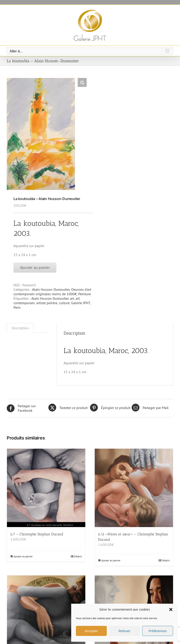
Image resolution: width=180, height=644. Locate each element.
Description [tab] (20, 328)
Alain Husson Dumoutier (50, 298)
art (72, 298)
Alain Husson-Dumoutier (51, 289)
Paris (17, 307)
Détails (78, 556)
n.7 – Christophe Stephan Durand (37, 534)
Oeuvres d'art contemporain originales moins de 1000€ (52, 292)
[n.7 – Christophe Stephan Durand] (46, 488)
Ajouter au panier (35, 267)
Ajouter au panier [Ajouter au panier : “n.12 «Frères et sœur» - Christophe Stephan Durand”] (111, 560)
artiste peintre (47, 303)
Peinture (85, 294)
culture (64, 303)
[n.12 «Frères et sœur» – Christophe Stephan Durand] (134, 488)
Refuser (125, 631)
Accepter (91, 631)
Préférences (158, 631)
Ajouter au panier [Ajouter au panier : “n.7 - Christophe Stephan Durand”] (23, 556)
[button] (171, 610)
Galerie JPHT (81, 303)
